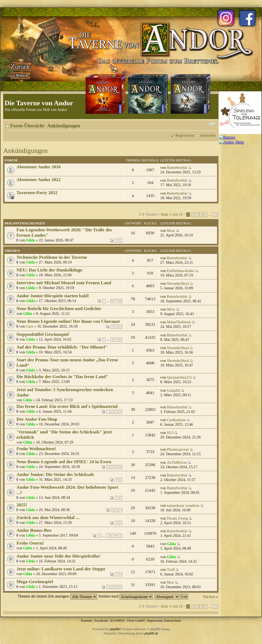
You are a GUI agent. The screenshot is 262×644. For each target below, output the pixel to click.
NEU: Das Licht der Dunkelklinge (49, 270)
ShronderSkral (178, 283)
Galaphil (173, 390)
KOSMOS (117, 620)
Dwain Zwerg (177, 518)
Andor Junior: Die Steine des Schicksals (55, 474)
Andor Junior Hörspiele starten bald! (53, 296)
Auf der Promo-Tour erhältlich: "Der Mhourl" (62, 347)
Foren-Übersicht (27, 126)
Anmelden (208, 135)
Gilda (31, 240)
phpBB (115, 629)
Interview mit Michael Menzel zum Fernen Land (64, 283)
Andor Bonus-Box (34, 530)
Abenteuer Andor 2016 (39, 167)
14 (114, 536)
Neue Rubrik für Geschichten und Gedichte (59, 309)
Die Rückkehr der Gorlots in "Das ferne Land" (62, 377)
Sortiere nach (126, 596)
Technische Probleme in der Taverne (52, 257)
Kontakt (86, 620)
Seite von (172, 214)
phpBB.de (151, 633)
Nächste (209, 597)
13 (108, 536)
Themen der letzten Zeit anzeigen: (57, 596)
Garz (30, 326)
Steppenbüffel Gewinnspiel (43, 334)
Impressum (155, 620)
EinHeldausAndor (181, 271)
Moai (171, 231)
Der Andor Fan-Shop (37, 419)
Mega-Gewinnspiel (35, 582)
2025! (22, 505)
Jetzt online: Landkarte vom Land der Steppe (61, 569)
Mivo (171, 309)
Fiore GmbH (136, 620)
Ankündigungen (64, 126)
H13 (170, 433)
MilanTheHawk (179, 322)
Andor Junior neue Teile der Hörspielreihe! (58, 556)
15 (215, 215)
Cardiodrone (176, 420)
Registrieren (185, 135)
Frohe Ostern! (30, 543)
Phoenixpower (178, 449)
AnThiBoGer (177, 462)
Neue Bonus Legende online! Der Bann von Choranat (68, 321)
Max (170, 582)
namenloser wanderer (183, 505)
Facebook (101, 620)
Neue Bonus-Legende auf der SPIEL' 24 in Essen (64, 462)
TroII (171, 570)
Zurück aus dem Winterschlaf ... (48, 518)
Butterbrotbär (177, 168)
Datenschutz (172, 620)
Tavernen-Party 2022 (37, 193)
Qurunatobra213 (179, 377)
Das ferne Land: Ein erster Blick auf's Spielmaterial (67, 406)
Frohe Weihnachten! (36, 449)
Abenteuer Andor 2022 (39, 180)
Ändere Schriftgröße (212, 124)
